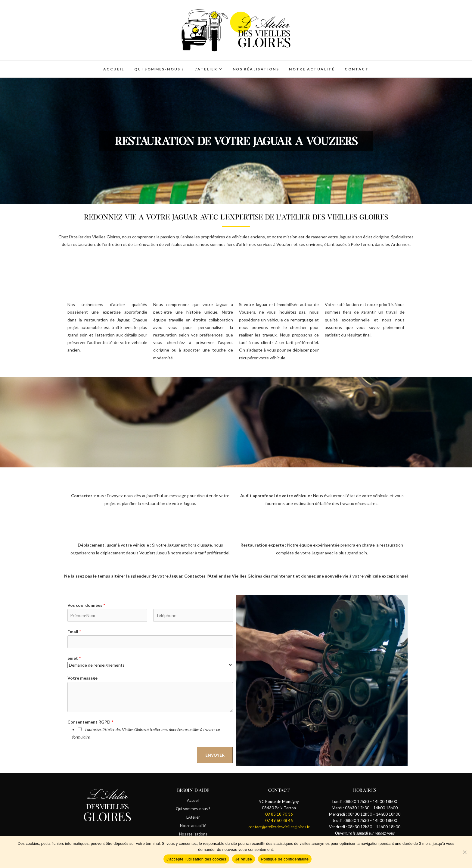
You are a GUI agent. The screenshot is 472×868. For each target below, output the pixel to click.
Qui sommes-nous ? (159, 69)
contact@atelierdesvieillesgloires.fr (279, 827)
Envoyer (215, 755)
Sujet (74, 658)
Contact (357, 69)
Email (74, 632)
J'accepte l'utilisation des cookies (196, 859)
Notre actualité (312, 69)
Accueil (114, 69)
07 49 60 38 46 (279, 820)
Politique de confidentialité (285, 859)
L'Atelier (193, 817)
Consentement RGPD (90, 722)
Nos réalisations (256, 69)
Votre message (82, 678)
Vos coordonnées (86, 605)
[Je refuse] (464, 852)
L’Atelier (206, 69)
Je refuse (244, 859)
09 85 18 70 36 (279, 814)
